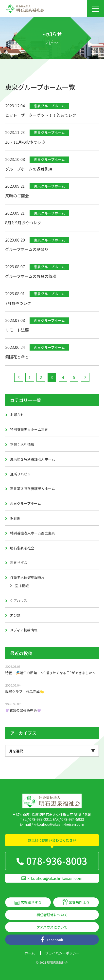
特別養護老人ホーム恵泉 (29, 429)
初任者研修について (52, 915)
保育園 (15, 518)
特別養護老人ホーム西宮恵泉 (33, 533)
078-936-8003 (57, 861)
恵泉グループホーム (26, 503)
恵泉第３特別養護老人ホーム (33, 489)
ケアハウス (19, 601)
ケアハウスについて (52, 927)
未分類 (15, 615)
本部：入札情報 (22, 444)
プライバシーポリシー (62, 953)
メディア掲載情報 (24, 630)
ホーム (30, 953)
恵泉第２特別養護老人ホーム (33, 459)
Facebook (55, 940)
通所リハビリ (20, 474)
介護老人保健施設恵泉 (27, 577)
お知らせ (17, 415)
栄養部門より (79, 902)
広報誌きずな (31, 902)
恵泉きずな (19, 562)
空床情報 (22, 586)
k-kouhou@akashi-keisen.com (59, 824)
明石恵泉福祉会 (22, 548)
